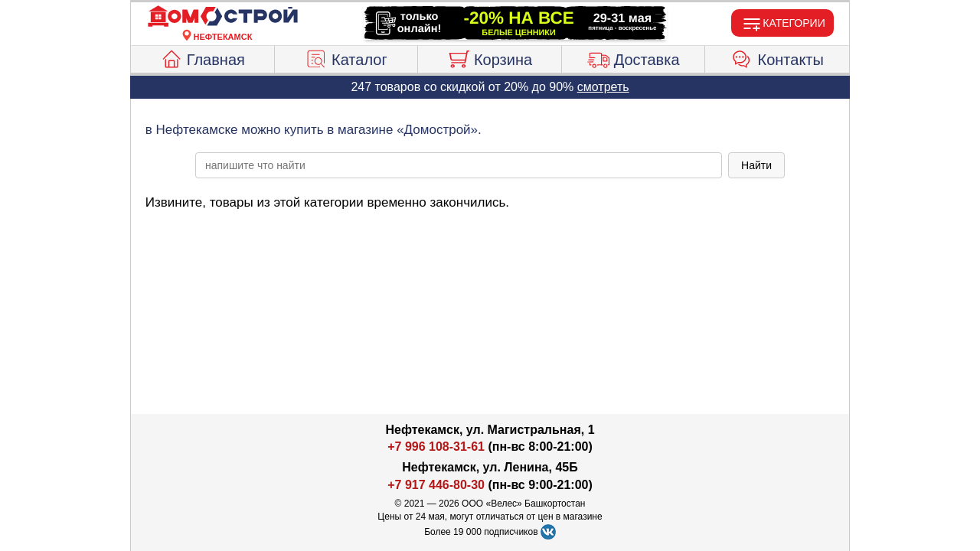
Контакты (777, 57)
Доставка (634, 57)
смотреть (603, 87)
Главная (203, 57)
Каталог (346, 57)
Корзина (490, 57)
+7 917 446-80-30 (436, 485)
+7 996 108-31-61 (436, 447)
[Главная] (223, 17)
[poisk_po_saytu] (459, 165)
